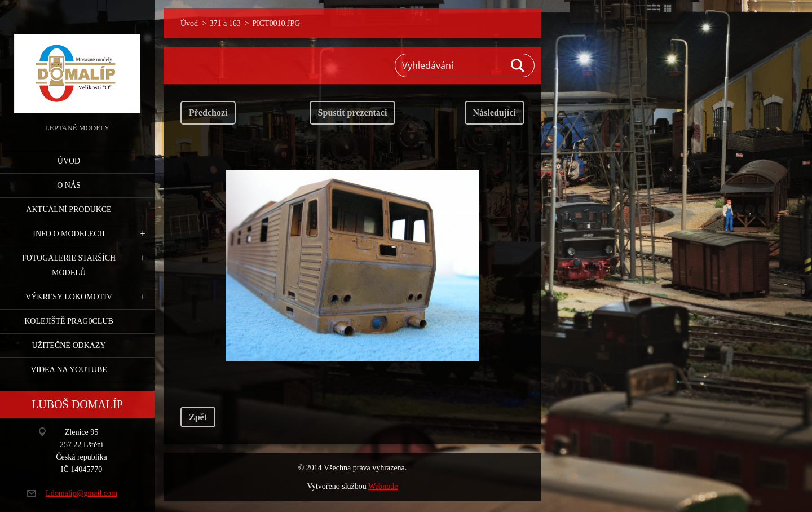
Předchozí (208, 112)
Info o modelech (69, 234)
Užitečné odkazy (69, 345)
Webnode (383, 486)
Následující (495, 112)
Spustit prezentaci (353, 112)
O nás (69, 185)
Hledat (518, 65)
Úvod (69, 161)
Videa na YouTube (69, 370)
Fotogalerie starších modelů (69, 265)
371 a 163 (225, 23)
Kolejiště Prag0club (69, 321)
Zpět (198, 417)
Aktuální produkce (69, 209)
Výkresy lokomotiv (69, 297)
